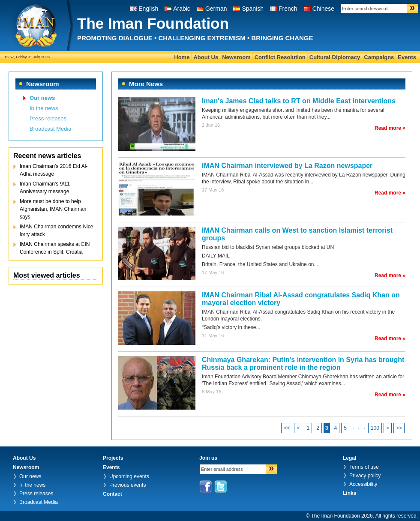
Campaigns (379, 57)
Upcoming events (129, 476)
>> (399, 428)
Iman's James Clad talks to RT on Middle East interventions (299, 101)
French (288, 9)
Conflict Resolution (280, 57)
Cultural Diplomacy (335, 57)
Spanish (253, 9)
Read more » (390, 128)
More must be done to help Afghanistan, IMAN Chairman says (53, 209)
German (216, 9)
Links (349, 493)
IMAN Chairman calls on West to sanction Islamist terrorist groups (297, 234)
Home (182, 57)
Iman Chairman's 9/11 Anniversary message (45, 188)
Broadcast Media (51, 129)
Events (407, 57)
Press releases (48, 118)
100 (375, 428)
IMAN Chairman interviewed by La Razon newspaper (287, 166)
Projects (113, 458)
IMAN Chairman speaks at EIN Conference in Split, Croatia (55, 248)
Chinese (323, 9)
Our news (42, 98)
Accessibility (363, 484)
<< (287, 428)
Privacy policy (365, 476)
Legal (349, 458)
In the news (44, 108)
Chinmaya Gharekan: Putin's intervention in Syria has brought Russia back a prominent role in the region (303, 364)
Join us (208, 458)
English (148, 9)
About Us (206, 57)
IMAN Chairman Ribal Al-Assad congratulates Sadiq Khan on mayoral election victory (301, 299)
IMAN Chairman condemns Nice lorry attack (56, 231)
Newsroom (236, 57)
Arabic (182, 9)
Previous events (127, 485)
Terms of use (364, 467)
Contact (112, 494)
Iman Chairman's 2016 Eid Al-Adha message (54, 170)
